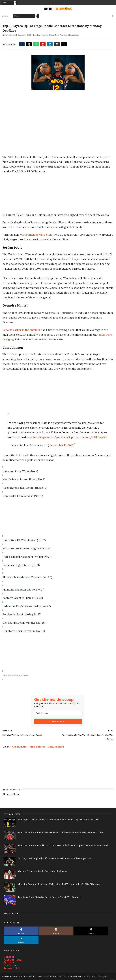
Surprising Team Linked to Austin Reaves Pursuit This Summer (49, 897)
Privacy (9, 962)
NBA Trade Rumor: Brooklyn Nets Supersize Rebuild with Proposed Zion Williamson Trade (63, 845)
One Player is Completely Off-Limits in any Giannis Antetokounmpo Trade (55, 858)
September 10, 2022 (62, 445)
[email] (58, 713)
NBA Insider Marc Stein (38, 235)
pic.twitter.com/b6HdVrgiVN (89, 437)
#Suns (34, 437)
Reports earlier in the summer (21, 330)
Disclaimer (11, 965)
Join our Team (13, 960)
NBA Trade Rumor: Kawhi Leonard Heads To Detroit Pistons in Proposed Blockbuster (61, 832)
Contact (9, 957)
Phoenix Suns (73, 35)
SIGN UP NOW (58, 721)
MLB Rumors (37, 747)
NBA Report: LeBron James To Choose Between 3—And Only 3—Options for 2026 (58, 819)
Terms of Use (12, 968)
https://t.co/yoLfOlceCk (55, 437)
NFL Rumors (19, 747)
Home (5, 16)
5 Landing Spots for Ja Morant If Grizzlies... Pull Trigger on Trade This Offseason (59, 884)
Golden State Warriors (57, 35)
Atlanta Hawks (41, 35)
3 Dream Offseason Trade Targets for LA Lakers (42, 871)
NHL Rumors (56, 747)
